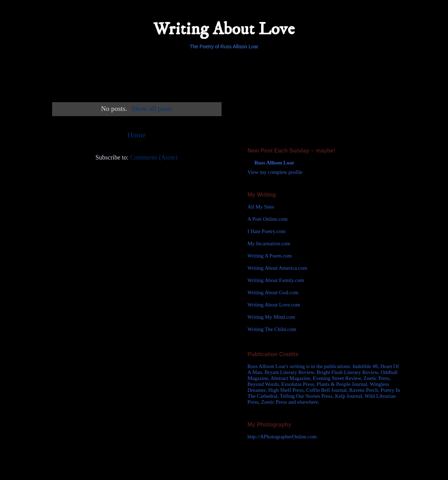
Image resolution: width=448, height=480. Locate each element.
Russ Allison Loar (274, 163)
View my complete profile (275, 172)
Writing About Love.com (274, 305)
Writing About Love (224, 29)
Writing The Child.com (272, 329)
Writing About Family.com (276, 280)
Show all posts (152, 108)
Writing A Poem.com (269, 256)
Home (137, 135)
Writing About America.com (277, 268)
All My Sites (261, 207)
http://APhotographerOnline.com (282, 437)
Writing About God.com (273, 292)
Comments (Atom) (154, 157)
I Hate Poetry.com (267, 231)
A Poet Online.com (268, 219)
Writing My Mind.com (271, 317)
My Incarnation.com (269, 243)
